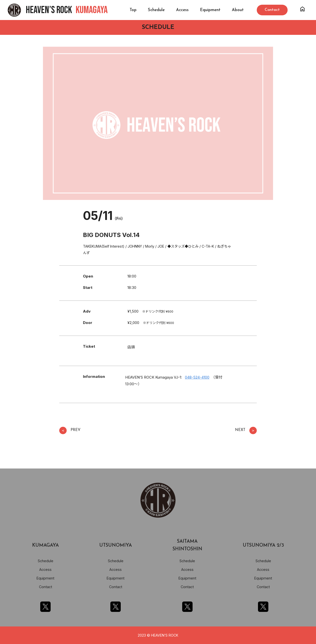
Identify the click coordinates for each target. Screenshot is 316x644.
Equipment (210, 10)
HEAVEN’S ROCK (67, 10)
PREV (70, 430)
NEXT (246, 430)
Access (182, 10)
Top (133, 10)
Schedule (156, 10)
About (238, 10)
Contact (46, 587)
